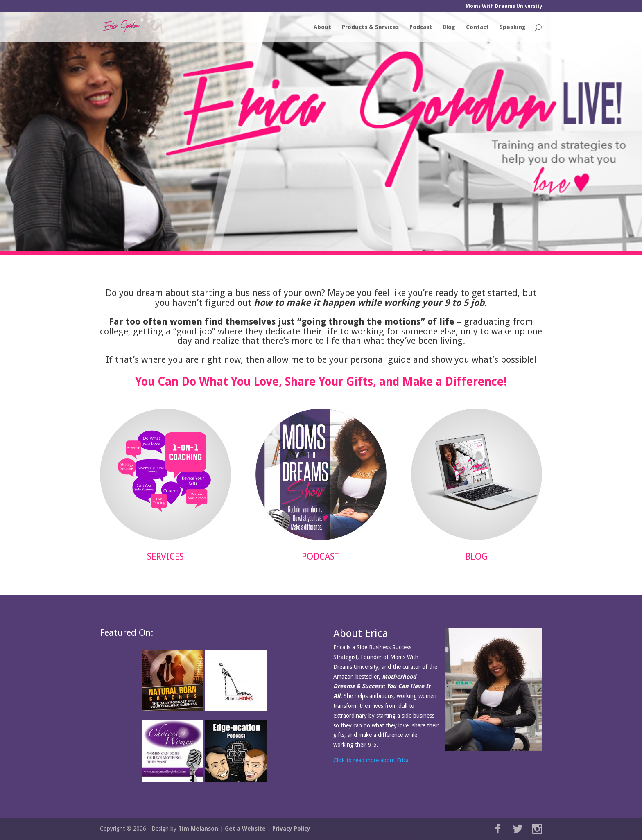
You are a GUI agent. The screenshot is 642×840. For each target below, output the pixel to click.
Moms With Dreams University (504, 6)
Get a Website (245, 829)
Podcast (421, 27)
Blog (449, 27)
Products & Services (370, 27)
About (322, 27)
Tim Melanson (198, 829)
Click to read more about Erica (371, 760)
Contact (477, 27)
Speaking (513, 27)
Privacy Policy (291, 829)
